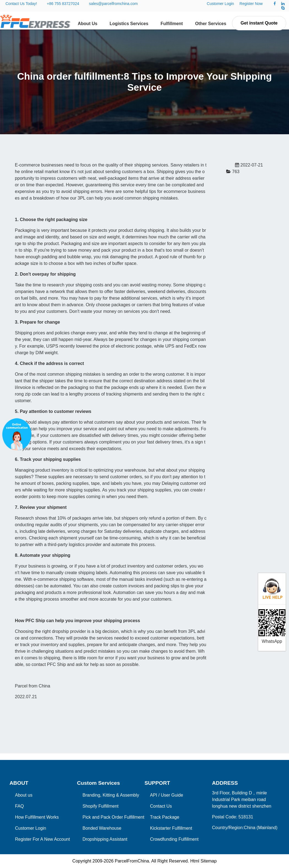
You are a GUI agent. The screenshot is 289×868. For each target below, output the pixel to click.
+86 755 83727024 (63, 4)
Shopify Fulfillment (101, 806)
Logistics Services (129, 24)
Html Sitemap (203, 861)
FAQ (20, 806)
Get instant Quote (259, 23)
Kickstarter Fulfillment (171, 828)
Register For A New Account (43, 839)
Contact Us (161, 806)
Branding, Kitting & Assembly (111, 795)
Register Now (251, 4)
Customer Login (221, 4)
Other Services (211, 24)
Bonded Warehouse (102, 828)
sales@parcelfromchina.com (113, 4)
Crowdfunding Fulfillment (174, 839)
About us (24, 795)
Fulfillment (172, 24)
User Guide (172, 795)
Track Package (165, 817)
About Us (87, 24)
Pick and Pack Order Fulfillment (114, 817)
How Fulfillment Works (37, 817)
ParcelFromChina (132, 861)
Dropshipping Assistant (105, 839)
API (154, 795)
